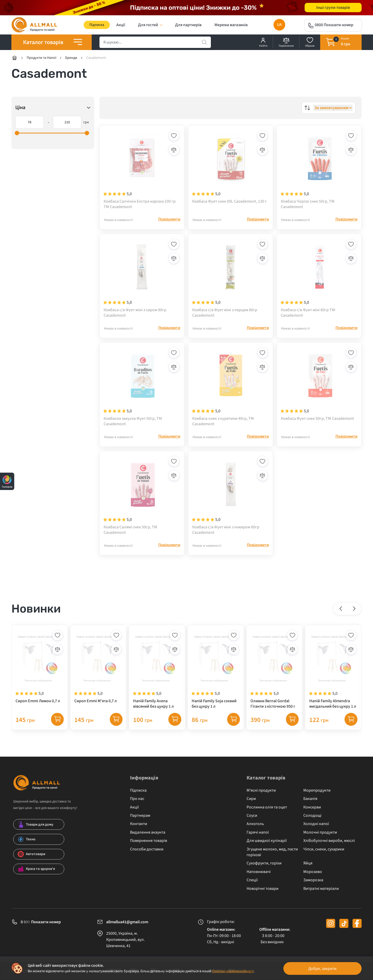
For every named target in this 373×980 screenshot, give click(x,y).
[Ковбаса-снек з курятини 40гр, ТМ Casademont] (231, 390)
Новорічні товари (263, 889)
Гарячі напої (258, 832)
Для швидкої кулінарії (267, 841)
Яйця (308, 863)
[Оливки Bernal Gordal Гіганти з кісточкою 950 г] (275, 675)
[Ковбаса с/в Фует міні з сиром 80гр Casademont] (142, 280)
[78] (30, 123)
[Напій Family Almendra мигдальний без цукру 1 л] (333, 675)
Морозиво (313, 872)
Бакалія (310, 799)
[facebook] (357, 923)
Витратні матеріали (321, 889)
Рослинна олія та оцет (267, 807)
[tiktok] (344, 923)
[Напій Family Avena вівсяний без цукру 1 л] (157, 675)
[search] (155, 42)
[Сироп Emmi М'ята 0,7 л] (99, 675)
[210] (67, 123)
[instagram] (331, 923)
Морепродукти (317, 790)
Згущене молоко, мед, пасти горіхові (272, 852)
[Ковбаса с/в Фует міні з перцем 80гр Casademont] (231, 280)
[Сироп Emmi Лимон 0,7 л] (40, 675)
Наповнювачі (259, 872)
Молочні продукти (320, 832)
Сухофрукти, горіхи (264, 863)
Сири (251, 799)
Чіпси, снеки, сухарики (324, 849)
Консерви (312, 807)
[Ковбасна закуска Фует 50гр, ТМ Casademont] (142, 390)
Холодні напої (316, 824)
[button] (341, 614)
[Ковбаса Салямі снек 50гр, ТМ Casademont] (142, 500)
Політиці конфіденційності (233, 971)
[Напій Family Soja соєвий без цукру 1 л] (216, 675)
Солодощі (312, 815)
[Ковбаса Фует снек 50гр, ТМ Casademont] (319, 390)
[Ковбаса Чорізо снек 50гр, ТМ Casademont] (319, 170)
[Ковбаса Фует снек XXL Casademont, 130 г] (231, 170)
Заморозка (313, 880)
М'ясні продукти (261, 790)
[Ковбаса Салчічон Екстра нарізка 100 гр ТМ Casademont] (142, 170)
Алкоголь (255, 824)
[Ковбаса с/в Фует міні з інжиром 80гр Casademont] (231, 500)
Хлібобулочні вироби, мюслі (329, 841)
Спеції (252, 880)
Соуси (252, 815)
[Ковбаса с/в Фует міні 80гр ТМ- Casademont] (319, 280)
